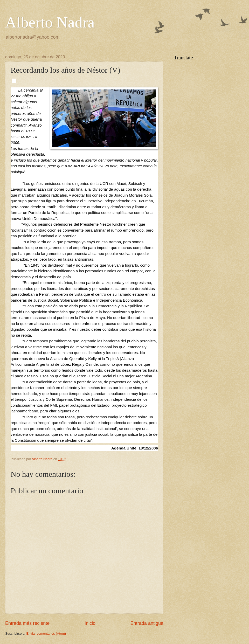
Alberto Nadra (50, 22)
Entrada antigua (147, 623)
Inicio (90, 623)
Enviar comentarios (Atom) (46, 633)
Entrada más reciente (27, 623)
